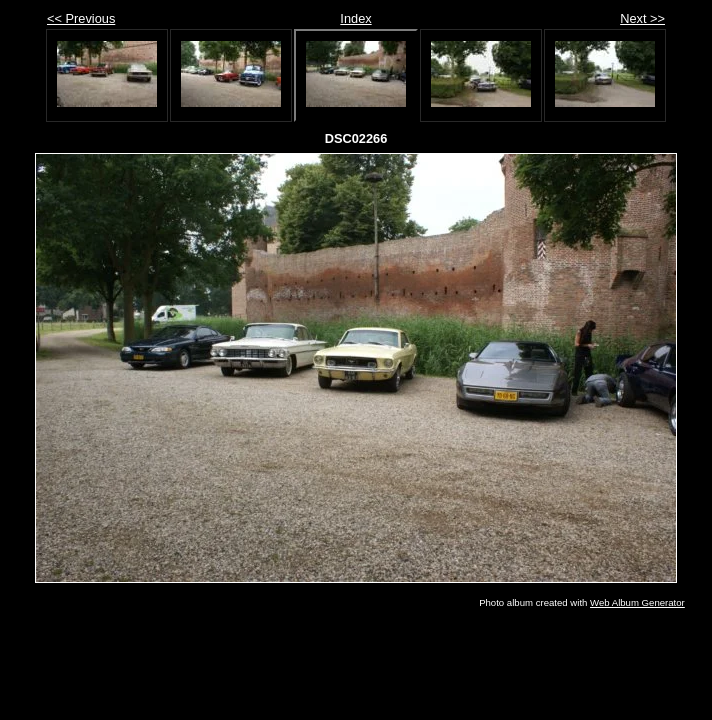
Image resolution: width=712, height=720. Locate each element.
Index (355, 18)
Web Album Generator (637, 602)
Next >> (642, 18)
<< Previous (81, 18)
